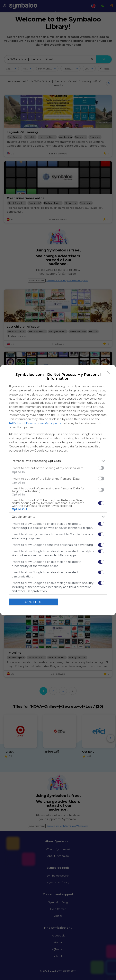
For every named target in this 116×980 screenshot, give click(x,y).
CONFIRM (34, 602)
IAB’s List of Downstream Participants (35, 423)
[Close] (108, 372)
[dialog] (58, 490)
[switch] (101, 468)
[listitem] (58, 461)
